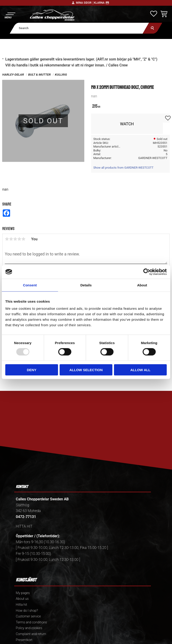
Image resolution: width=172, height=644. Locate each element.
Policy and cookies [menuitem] (29, 628)
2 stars (11, 239)
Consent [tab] (30, 285)
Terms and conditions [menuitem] (31, 622)
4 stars (19, 239)
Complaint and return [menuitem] (31, 634)
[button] (10, 15)
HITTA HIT (24, 526)
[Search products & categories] (79, 28)
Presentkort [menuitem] (24, 640)
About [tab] (142, 285)
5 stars (23, 239)
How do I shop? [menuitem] (27, 611)
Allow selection (86, 370)
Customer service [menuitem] (28, 616)
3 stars (15, 239)
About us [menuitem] (22, 599)
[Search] (152, 28)
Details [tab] (86, 285)
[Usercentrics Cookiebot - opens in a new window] (147, 272)
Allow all (140, 370)
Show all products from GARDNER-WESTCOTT (123, 168)
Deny (32, 370)
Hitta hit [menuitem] (21, 605)
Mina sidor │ (85, 3)
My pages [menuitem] (23, 593)
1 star (7, 239)
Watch (127, 124)
